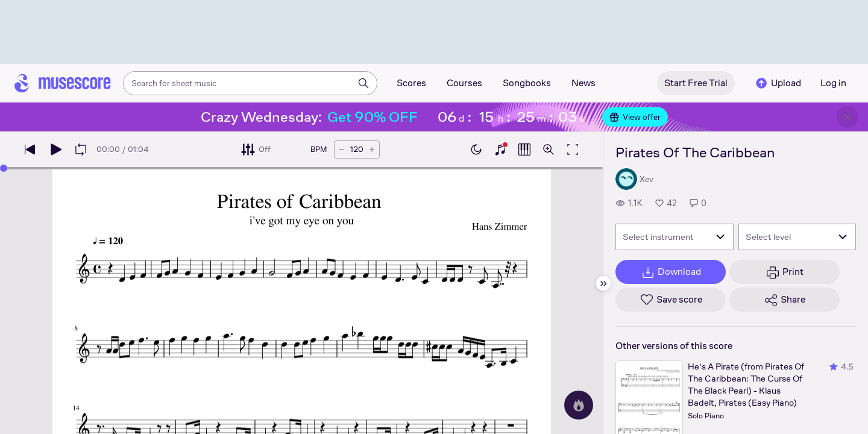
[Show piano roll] (524, 149)
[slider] (4, 168)
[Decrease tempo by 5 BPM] (342, 149)
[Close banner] (848, 117)
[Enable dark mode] (476, 149)
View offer (635, 117)
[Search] (363, 83)
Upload (778, 83)
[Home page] (63, 83)
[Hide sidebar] (603, 283)
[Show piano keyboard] (500, 149)
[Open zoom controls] (549, 149)
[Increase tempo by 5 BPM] (372, 149)
